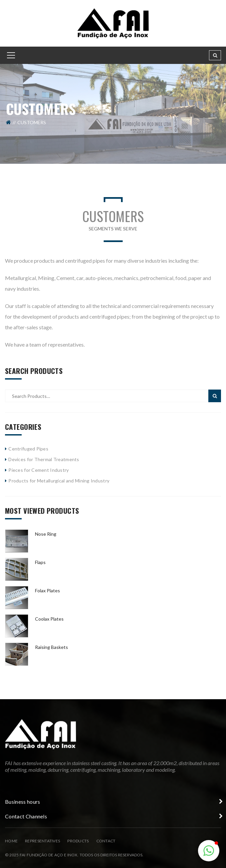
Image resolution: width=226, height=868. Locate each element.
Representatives (42, 841)
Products (78, 841)
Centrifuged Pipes (28, 449)
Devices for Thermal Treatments (44, 459)
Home (11, 841)
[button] (209, 851)
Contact (106, 841)
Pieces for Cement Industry (38, 470)
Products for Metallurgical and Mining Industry (59, 481)
